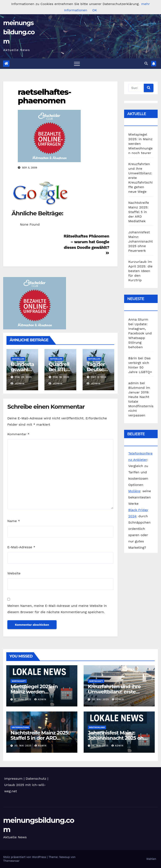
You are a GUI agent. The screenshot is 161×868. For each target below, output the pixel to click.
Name (14, 521)
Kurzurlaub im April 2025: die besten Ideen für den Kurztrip (140, 271)
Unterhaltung (20, 727)
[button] (146, 64)
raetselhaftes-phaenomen (44, 96)
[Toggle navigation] (77, 64)
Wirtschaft (19, 681)
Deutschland (97, 727)
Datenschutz (36, 779)
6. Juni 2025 (23, 699)
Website (14, 573)
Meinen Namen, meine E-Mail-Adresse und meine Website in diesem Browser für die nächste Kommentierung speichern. (57, 609)
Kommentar (18, 434)
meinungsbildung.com (19, 32)
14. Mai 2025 (101, 746)
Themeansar (11, 861)
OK (95, 10)
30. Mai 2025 (101, 699)
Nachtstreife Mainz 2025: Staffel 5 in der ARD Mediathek (139, 212)
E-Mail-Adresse (21, 547)
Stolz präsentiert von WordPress (25, 857)
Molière (134, 491)
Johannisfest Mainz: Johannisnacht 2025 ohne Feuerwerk (141, 241)
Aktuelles (18, 359)
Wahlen (151, 859)
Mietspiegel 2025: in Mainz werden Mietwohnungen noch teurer (140, 144)
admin (18, 384)
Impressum (13, 779)
